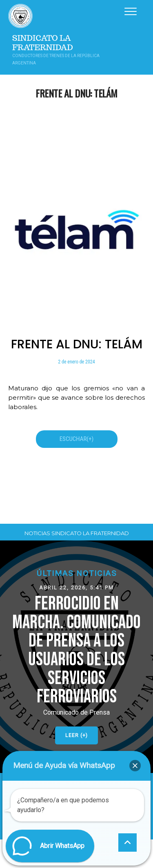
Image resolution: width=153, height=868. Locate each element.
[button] (76, 657)
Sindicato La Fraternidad (43, 43)
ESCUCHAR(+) (77, 439)
